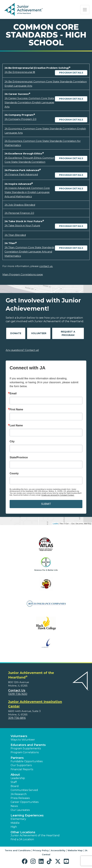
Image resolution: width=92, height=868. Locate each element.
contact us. (46, 266)
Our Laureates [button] (20, 810)
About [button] (15, 775)
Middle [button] (15, 823)
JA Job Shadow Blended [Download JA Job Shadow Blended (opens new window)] (20, 205)
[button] (25, 861)
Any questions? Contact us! (22, 350)
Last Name (16, 426)
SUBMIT (46, 504)
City (12, 442)
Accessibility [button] (58, 850)
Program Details (71, 73)
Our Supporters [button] (21, 765)
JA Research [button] (19, 794)
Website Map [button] (75, 850)
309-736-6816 (17, 718)
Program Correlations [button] (25, 752)
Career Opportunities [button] (25, 802)
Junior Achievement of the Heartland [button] (35, 835)
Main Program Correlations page (23, 274)
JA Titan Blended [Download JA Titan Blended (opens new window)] (15, 235)
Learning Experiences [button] (27, 815)
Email (13, 394)
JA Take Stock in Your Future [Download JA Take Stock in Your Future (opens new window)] (22, 225)
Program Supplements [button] (26, 748)
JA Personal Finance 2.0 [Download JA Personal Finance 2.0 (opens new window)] (19, 213)
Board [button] (15, 786)
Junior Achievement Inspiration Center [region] (35, 704)
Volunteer (39, 333)
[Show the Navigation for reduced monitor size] (85, 10)
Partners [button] (17, 758)
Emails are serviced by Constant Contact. (58, 495)
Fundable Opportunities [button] (27, 761)
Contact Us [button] (17, 690)
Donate (16, 333)
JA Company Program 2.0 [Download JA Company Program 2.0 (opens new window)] (20, 119)
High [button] (14, 827)
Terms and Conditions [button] (18, 850)
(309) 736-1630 (18, 694)
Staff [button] (14, 782)
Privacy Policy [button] (41, 850)
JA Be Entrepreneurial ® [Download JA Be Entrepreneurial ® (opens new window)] (20, 72)
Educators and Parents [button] (28, 745)
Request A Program (68, 333)
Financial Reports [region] (22, 769)
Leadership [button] (18, 778)
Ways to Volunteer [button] (23, 740)
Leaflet (55, 524)
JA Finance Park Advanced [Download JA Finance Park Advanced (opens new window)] (21, 174)
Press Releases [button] (20, 798)
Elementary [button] (18, 819)
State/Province (19, 458)
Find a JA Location (22, 839)
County (14, 473)
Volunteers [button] (19, 736)
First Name (16, 410)
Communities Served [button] (24, 790)
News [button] (14, 806)
